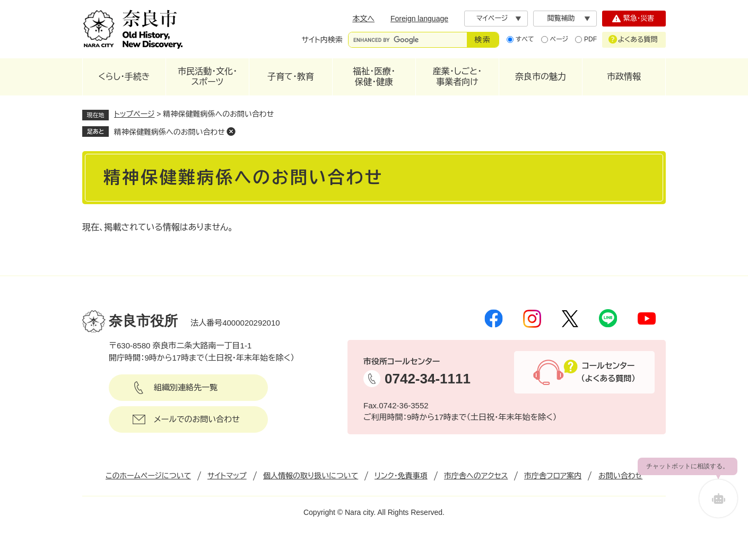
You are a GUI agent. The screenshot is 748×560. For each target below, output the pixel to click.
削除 (231, 132)
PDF (590, 39)
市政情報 (624, 77)
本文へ (363, 19)
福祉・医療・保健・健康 (374, 77)
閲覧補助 (561, 18)
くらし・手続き (124, 77)
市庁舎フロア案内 (553, 476)
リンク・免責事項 (401, 476)
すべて (525, 39)
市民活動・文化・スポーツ (207, 77)
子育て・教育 (291, 77)
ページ (559, 39)
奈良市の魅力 (541, 77)
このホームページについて (148, 476)
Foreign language (419, 19)
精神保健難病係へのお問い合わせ (169, 132)
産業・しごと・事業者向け (457, 77)
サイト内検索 (322, 40)
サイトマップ (227, 476)
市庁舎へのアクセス (476, 476)
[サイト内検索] (408, 40)
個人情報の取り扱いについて (311, 476)
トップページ (134, 114)
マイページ (492, 18)
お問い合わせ (620, 476)
